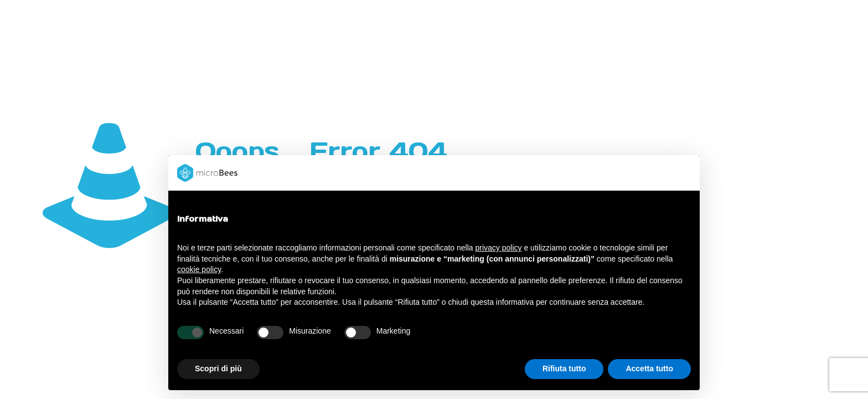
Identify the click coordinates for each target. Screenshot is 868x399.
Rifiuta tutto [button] (564, 369)
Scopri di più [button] (218, 369)
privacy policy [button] (499, 248)
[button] (685, 173)
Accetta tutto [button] (649, 369)
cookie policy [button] (199, 269)
